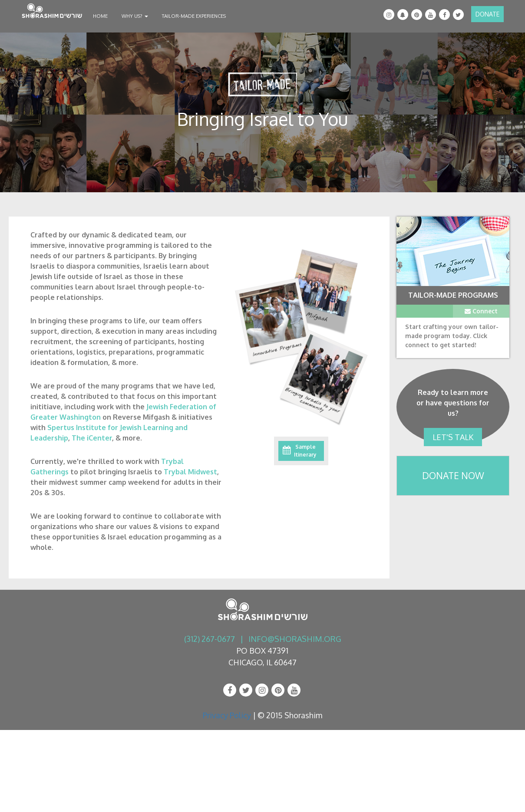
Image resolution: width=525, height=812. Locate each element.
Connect (481, 311)
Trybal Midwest (190, 472)
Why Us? (135, 16)
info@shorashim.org (295, 639)
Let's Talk (453, 437)
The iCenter (92, 438)
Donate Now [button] (453, 475)
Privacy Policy (227, 715)
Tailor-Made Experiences (194, 16)
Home (100, 16)
